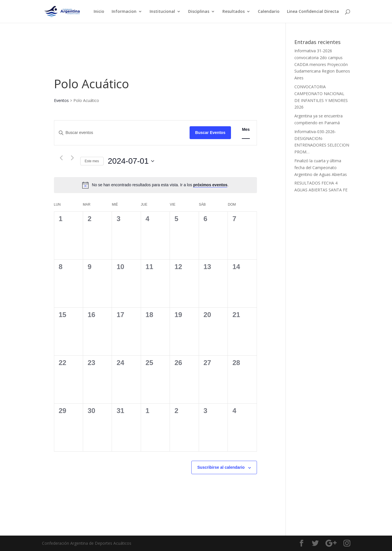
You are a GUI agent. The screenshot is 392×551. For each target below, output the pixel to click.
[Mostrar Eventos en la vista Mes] (246, 130)
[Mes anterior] (61, 158)
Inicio (99, 12)
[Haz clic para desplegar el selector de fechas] (131, 161)
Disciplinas (199, 12)
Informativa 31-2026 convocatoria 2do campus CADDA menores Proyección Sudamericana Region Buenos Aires (322, 64)
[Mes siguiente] (73, 158)
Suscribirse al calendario (221, 467)
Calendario (269, 12)
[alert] (160, 185)
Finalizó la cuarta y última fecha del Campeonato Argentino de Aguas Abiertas (321, 168)
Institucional (162, 12)
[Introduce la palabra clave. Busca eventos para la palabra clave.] (122, 133)
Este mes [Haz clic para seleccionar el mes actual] (92, 161)
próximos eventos (210, 185)
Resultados (234, 12)
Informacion (124, 12)
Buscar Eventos (210, 133)
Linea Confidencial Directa (313, 12)
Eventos (61, 100)
